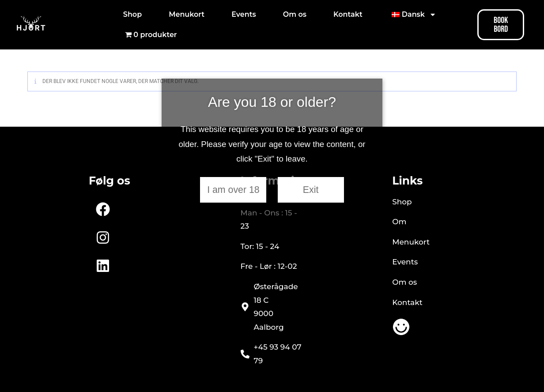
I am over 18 (233, 190)
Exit (311, 190)
